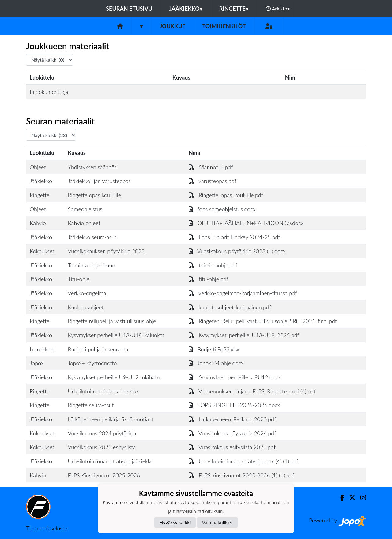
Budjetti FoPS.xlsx (214, 349)
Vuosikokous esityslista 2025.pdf (232, 447)
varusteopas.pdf (213, 181)
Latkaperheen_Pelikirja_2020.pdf (232, 419)
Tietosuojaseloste (47, 528)
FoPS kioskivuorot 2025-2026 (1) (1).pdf (241, 475)
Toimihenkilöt (224, 26)
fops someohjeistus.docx (222, 209)
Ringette (234, 9)
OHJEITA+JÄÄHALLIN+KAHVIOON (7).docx (246, 223)
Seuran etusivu (129, 9)
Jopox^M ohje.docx (216, 363)
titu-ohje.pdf (208, 279)
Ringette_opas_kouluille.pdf (226, 195)
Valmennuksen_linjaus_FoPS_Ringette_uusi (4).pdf (252, 391)
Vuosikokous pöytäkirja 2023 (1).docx (237, 251)
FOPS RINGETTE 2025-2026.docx (234, 405)
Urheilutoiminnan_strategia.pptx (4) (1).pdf (243, 461)
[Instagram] (361, 498)
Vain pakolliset (217, 522)
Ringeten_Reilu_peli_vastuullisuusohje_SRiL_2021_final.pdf (263, 321)
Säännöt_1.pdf (211, 167)
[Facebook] (340, 498)
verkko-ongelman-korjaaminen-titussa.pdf (243, 293)
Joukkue (172, 26)
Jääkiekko (186, 9)
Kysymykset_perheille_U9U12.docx (235, 377)
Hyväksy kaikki (175, 522)
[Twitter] (350, 498)
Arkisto (278, 9)
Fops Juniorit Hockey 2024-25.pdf (234, 237)
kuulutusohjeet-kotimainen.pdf (230, 307)
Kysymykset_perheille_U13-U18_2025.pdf (244, 335)
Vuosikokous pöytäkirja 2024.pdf (232, 433)
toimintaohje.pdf (213, 265)
